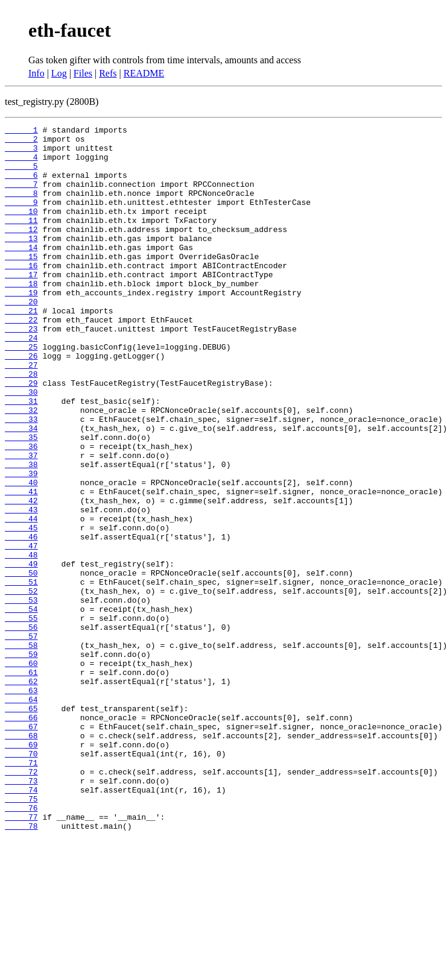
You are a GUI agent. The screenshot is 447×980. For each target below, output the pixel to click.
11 (21, 240)
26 (21, 403)
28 (21, 424)
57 (21, 739)
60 (21, 771)
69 (21, 869)
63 (21, 804)
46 (21, 620)
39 (21, 544)
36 (21, 511)
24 (21, 381)
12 (21, 251)
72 (21, 902)
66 (21, 837)
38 (21, 533)
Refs (108, 73)
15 (21, 283)
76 (21, 945)
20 (21, 338)
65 (21, 826)
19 (21, 327)
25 (21, 392)
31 (21, 457)
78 (21, 967)
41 (21, 565)
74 (21, 923)
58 (21, 750)
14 (21, 272)
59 (21, 761)
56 (21, 728)
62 (21, 793)
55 (21, 717)
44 (21, 598)
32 (21, 468)
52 (21, 685)
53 (21, 696)
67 (21, 847)
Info (36, 73)
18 (21, 316)
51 (21, 674)
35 (21, 500)
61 (21, 782)
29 (21, 435)
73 (21, 912)
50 (21, 663)
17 (21, 305)
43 (21, 587)
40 (21, 554)
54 (21, 706)
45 (21, 609)
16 (21, 294)
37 (21, 522)
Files (83, 73)
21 (21, 348)
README (144, 73)
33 (21, 479)
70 (21, 880)
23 (21, 370)
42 (21, 576)
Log (59, 73)
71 (21, 891)
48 (21, 641)
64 (21, 815)
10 (21, 229)
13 (21, 262)
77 (21, 956)
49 (21, 652)
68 (21, 858)
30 (21, 446)
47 (21, 630)
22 (21, 359)
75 (21, 934)
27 (21, 413)
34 (21, 489)
